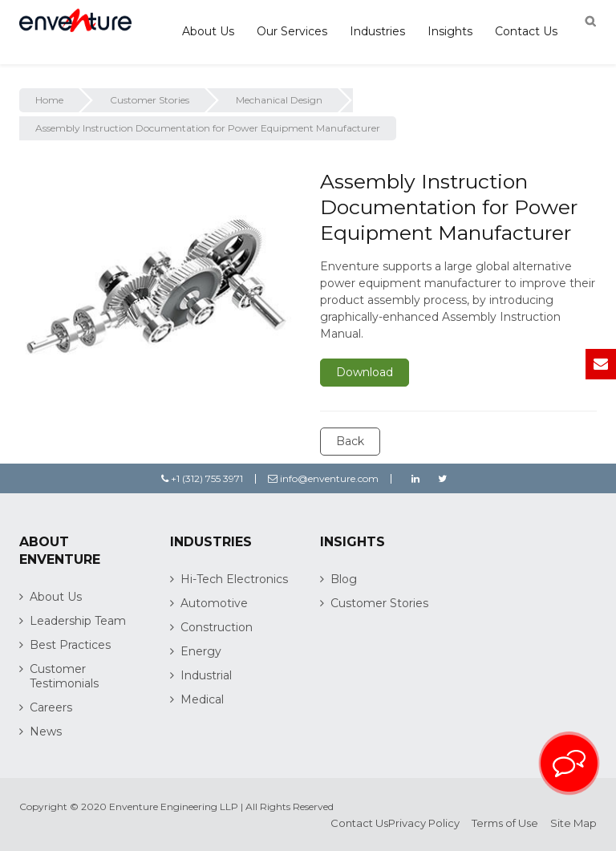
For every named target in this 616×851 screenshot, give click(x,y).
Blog (344, 579)
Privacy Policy (424, 823)
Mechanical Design (279, 100)
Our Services (292, 31)
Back (350, 441)
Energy (201, 651)
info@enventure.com (323, 478)
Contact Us (526, 31)
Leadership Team (78, 621)
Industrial (206, 675)
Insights (450, 31)
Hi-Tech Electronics (234, 579)
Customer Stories (150, 100)
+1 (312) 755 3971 (202, 478)
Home (49, 100)
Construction (217, 627)
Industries (377, 31)
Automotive (214, 603)
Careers (51, 707)
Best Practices (70, 645)
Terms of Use (505, 823)
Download (365, 372)
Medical (202, 699)
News (46, 731)
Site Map (573, 823)
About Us (208, 31)
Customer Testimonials (64, 676)
